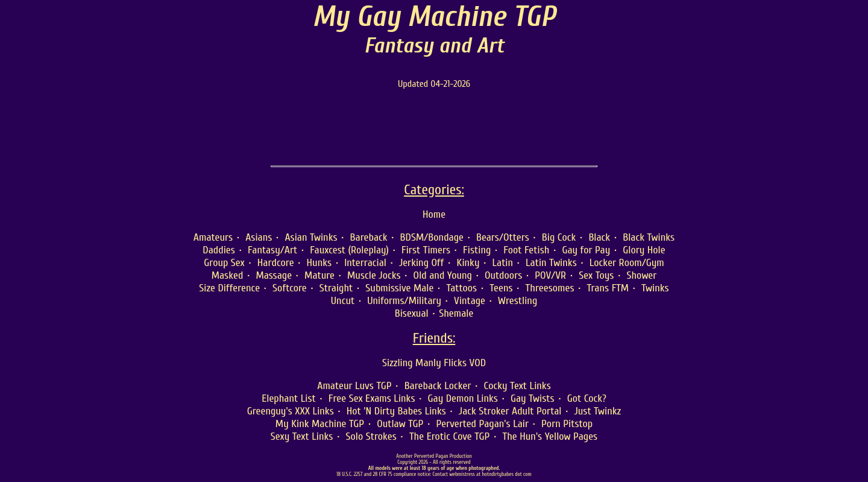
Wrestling (517, 301)
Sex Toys (596, 275)
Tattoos (461, 288)
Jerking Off (422, 263)
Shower (641, 275)
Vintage (470, 301)
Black (599, 237)
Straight (336, 288)
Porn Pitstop (567, 424)
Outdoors (503, 275)
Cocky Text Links (517, 386)
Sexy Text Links (302, 436)
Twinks (655, 288)
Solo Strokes (371, 436)
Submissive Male (399, 288)
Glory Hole (644, 250)
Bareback (369, 237)
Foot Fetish (526, 250)
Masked (228, 275)
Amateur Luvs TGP (354, 386)
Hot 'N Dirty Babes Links (396, 411)
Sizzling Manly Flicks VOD (434, 363)
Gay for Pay (586, 250)
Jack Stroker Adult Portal (510, 411)
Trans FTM (608, 288)
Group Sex (224, 263)
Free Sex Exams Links (372, 398)
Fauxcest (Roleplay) (349, 250)
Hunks (319, 263)
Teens (501, 288)
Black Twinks (649, 237)
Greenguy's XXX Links (291, 411)
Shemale (456, 313)
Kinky (468, 263)
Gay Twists (533, 398)
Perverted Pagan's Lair (482, 424)
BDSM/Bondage (432, 237)
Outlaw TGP (400, 424)
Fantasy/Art (272, 250)
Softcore (290, 288)
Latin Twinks (551, 263)
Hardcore (276, 263)
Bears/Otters (503, 237)
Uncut (343, 301)
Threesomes (550, 288)
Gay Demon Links (463, 398)
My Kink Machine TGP (320, 424)
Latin (502, 263)
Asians (259, 237)
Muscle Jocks (374, 275)
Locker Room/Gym (627, 263)
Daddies (219, 250)
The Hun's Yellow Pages (550, 436)
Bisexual (412, 313)
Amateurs (213, 237)
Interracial (365, 263)
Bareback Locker (438, 386)
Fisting (477, 250)
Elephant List (289, 398)
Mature (319, 275)
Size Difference (229, 288)
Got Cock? (587, 398)
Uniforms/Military (404, 301)
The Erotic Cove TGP (450, 436)
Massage (274, 275)
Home (434, 214)
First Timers (426, 250)
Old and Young (443, 275)
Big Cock (559, 237)
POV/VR (550, 275)
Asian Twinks (311, 237)
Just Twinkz (597, 411)
